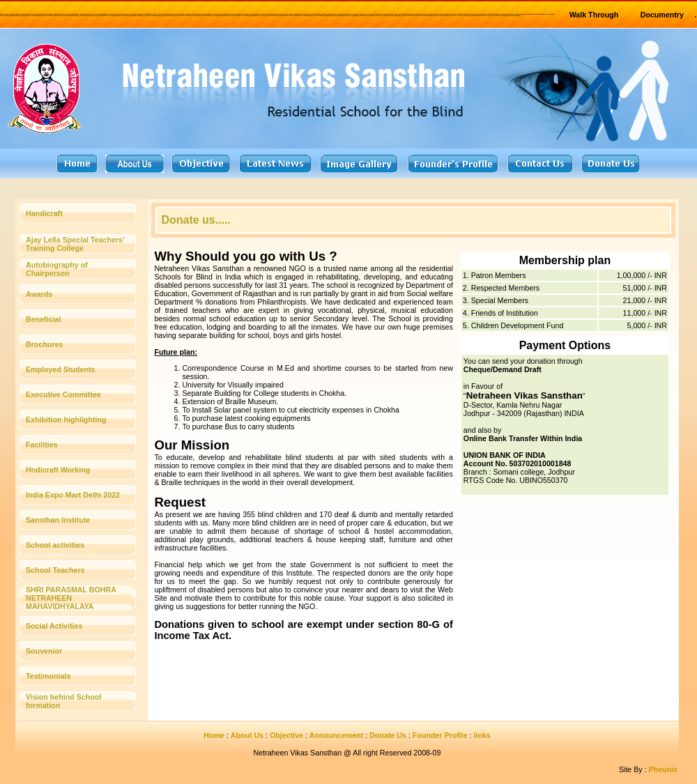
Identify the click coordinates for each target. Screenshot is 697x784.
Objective (286, 735)
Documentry (662, 15)
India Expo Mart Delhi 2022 (73, 495)
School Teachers (55, 570)
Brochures (44, 344)
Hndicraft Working (58, 470)
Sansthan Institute (58, 520)
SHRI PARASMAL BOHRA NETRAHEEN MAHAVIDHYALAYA (71, 598)
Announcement (337, 735)
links (482, 735)
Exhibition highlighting (66, 420)
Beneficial (43, 319)
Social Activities (54, 626)
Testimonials (48, 676)
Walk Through (594, 15)
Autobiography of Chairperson (57, 269)
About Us (247, 735)
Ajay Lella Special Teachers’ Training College (75, 244)
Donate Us (388, 735)
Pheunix (663, 769)
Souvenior (44, 651)
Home (214, 735)
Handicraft (44, 213)
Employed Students (60, 369)
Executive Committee (63, 394)
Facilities (42, 445)
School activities (55, 545)
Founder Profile (440, 735)
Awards (39, 294)
